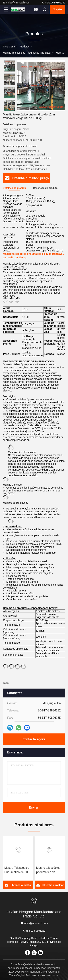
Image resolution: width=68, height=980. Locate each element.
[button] (10, 109)
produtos (24, 47)
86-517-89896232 (53, 3)
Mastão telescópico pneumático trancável (27, 53)
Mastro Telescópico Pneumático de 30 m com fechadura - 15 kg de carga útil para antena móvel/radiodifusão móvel (18, 870)
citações (57, 9)
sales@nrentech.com (17, 3)
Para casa (9, 47)
